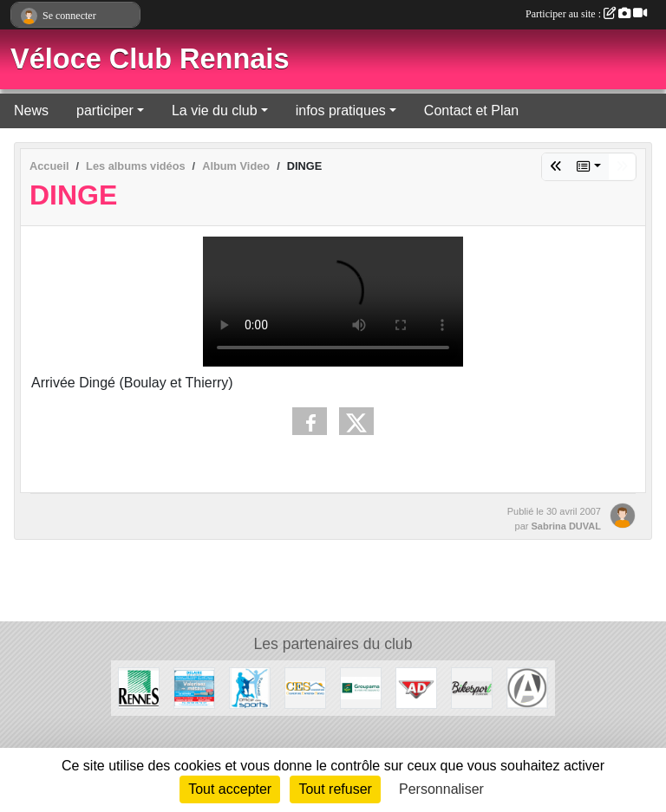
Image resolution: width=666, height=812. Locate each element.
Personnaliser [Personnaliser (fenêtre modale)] (441, 789)
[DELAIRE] (194, 687)
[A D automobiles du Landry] (416, 687)
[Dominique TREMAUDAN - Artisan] (527, 687)
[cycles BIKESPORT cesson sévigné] (472, 687)
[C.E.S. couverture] (305, 687)
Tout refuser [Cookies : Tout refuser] (335, 789)
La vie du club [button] (215, 110)
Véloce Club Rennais (150, 59)
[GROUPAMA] (361, 687)
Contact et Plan (471, 110)
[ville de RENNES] (139, 687)
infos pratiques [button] (341, 110)
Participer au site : (586, 14)
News (31, 110)
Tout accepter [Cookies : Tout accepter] (230, 789)
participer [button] (105, 110)
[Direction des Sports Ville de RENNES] (250, 687)
